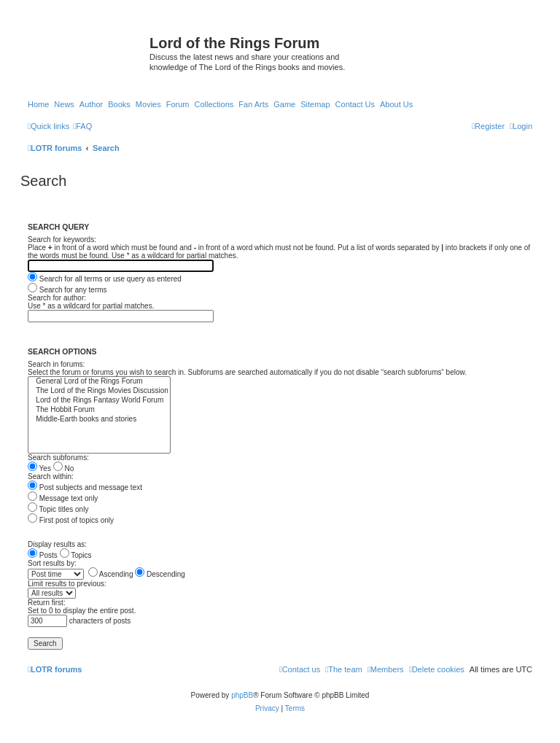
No (64, 468)
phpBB (242, 695)
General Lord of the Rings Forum (99, 382)
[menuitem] (82, 126)
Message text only (63, 498)
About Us (396, 104)
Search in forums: (56, 364)
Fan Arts (253, 104)
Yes (39, 468)
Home (38, 104)
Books (119, 104)
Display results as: (57, 544)
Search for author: (57, 298)
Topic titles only (58, 509)
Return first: (47, 603)
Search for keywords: (62, 240)
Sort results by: (52, 563)
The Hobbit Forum (99, 410)
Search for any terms (67, 290)
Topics (76, 555)
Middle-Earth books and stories (99, 420)
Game (284, 104)
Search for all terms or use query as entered (105, 279)
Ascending (111, 574)
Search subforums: (58, 458)
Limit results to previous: (67, 584)
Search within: (51, 476)
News (64, 104)
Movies (148, 104)
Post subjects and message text (85, 487)
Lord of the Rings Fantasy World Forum (99, 401)
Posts (43, 555)
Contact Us (355, 104)
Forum (178, 104)
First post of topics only (71, 520)
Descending (160, 574)
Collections (214, 104)
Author (91, 104)
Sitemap (315, 104)
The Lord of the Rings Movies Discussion (99, 391)
